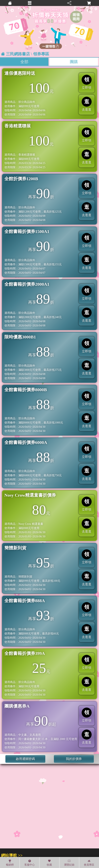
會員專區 (89, 863)
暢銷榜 (10, 863)
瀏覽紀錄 (69, 863)
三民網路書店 (18, 54)
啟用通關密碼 (25, 759)
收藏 (49, 863)
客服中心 (30, 863)
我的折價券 (74, 759)
